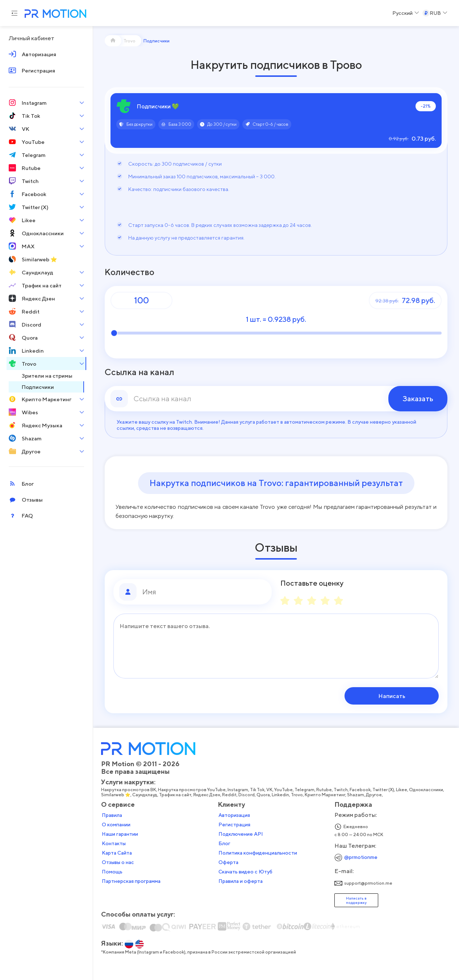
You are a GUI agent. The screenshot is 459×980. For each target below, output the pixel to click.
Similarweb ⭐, (117, 795)
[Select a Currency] (435, 13)
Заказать (418, 399)
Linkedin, (281, 795)
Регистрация (234, 825)
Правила (112, 815)
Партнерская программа (131, 881)
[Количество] (141, 300)
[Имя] (204, 592)
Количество (130, 272)
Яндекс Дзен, (208, 795)
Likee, (402, 790)
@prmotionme (361, 857)
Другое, (375, 795)
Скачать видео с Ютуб (245, 872)
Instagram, (239, 790)
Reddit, (230, 795)
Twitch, (342, 790)
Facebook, (361, 790)
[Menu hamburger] (14, 13)
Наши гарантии (120, 834)
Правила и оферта (241, 881)
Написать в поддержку (356, 900)
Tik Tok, (258, 790)
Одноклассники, (427, 790)
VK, (270, 790)
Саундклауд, (146, 795)
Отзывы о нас (118, 862)
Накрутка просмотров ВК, (130, 790)
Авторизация (234, 815)
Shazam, (356, 795)
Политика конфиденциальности (258, 853)
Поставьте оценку (312, 583)
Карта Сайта (117, 853)
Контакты (114, 843)
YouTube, (284, 790)
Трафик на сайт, (176, 795)
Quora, (264, 795)
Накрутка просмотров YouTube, (193, 790)
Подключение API (241, 834)
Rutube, (325, 790)
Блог (224, 843)
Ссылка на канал (139, 372)
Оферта (228, 862)
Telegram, (305, 790)
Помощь (112, 872)
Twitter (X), (384, 790)
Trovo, (298, 795)
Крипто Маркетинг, (326, 795)
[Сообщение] (276, 646)
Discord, (247, 795)
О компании (116, 825)
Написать (393, 696)
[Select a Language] (406, 13)
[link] (276, 399)
